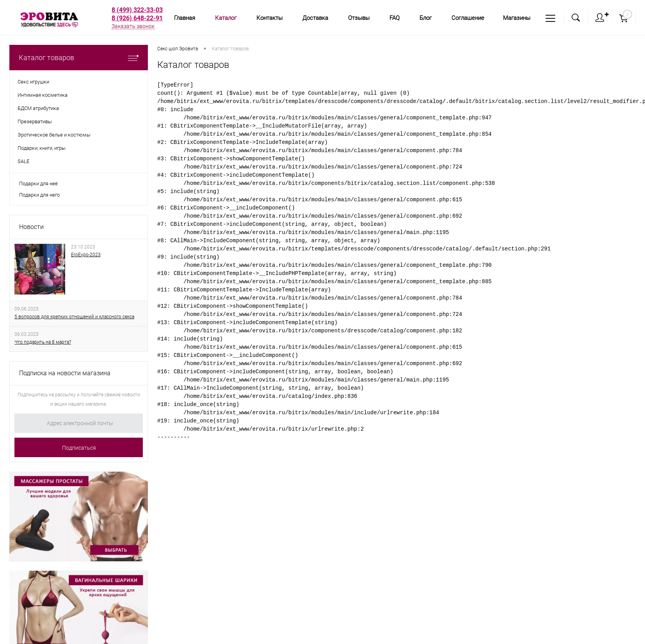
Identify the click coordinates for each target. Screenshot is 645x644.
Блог (426, 18)
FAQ (394, 18)
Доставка (315, 18)
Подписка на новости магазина (65, 373)
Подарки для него (39, 195)
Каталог (226, 18)
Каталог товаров (79, 58)
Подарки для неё (38, 184)
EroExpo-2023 (86, 255)
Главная (185, 18)
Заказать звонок (133, 26)
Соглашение (468, 18)
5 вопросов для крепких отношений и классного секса (74, 317)
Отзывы (359, 18)
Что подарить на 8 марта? (43, 342)
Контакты (269, 18)
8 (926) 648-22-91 (137, 18)
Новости (31, 227)
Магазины (517, 18)
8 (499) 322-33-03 (137, 10)
